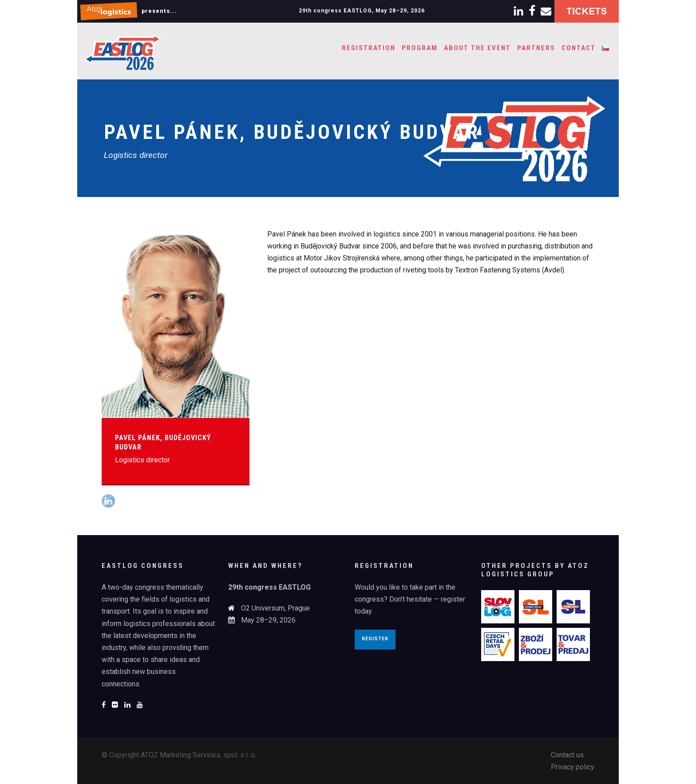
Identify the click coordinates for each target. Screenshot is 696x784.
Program (420, 48)
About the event (477, 48)
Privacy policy (573, 767)
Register (375, 639)
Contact (579, 48)
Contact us (567, 755)
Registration (369, 48)
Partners (536, 48)
